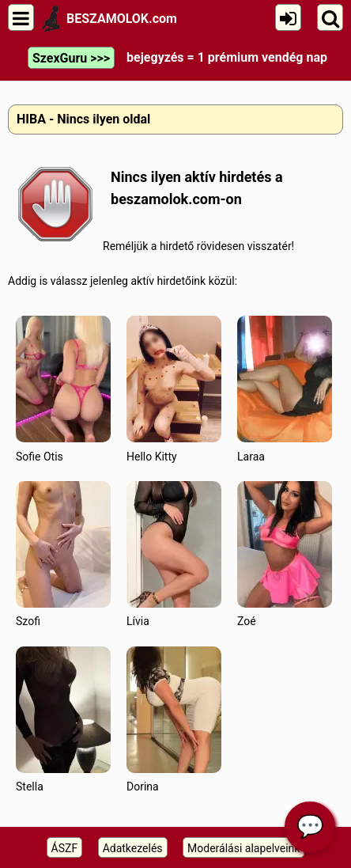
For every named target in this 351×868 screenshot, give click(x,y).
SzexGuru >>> (71, 58)
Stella (63, 720)
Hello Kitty (174, 389)
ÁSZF (65, 848)
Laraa (285, 389)
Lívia (174, 554)
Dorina (174, 720)
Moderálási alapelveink (243, 848)
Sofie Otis (63, 389)
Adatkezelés (133, 848)
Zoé (285, 554)
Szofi (63, 554)
